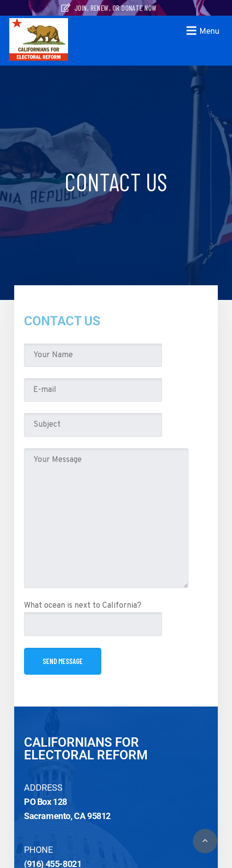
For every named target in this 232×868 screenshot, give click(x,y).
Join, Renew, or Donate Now (109, 8)
